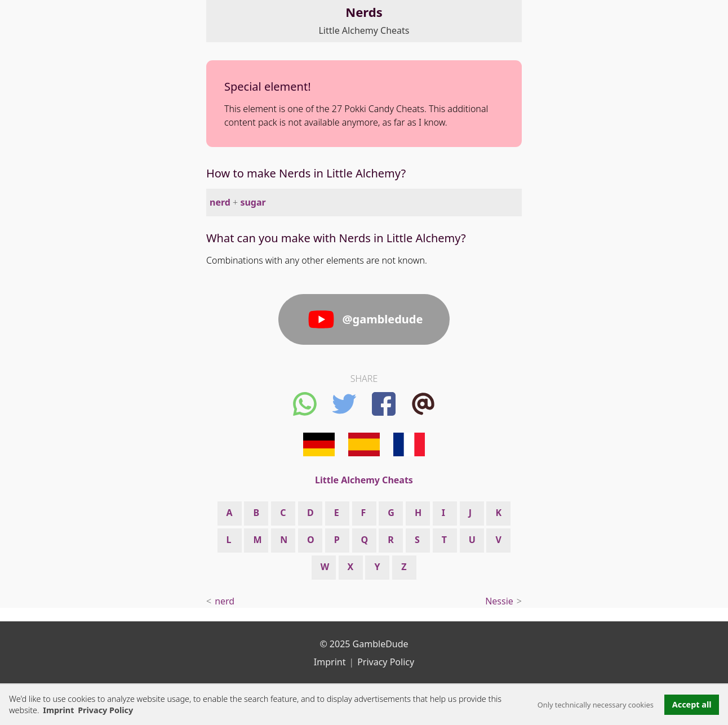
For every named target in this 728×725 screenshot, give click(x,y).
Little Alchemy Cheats (364, 30)
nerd (220, 202)
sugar (253, 202)
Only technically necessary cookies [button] (596, 705)
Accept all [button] (692, 704)
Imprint (58, 710)
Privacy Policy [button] (105, 710)
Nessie (499, 601)
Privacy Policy (386, 662)
